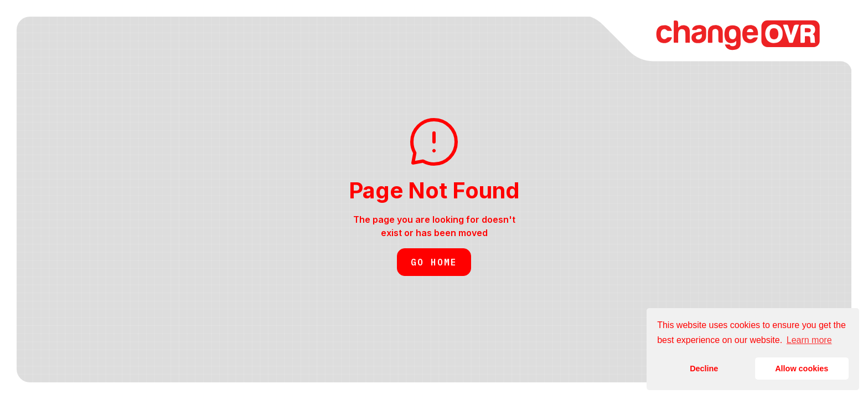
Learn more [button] (809, 340)
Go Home (434, 262)
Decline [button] (704, 369)
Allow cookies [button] (802, 369)
